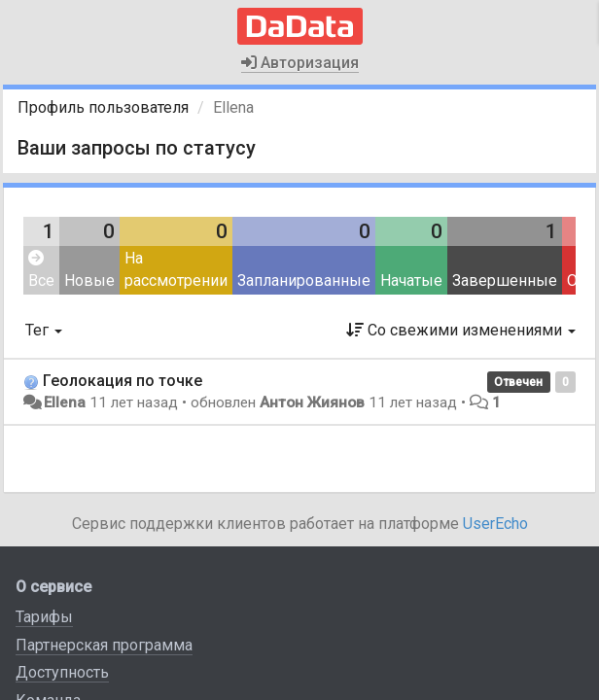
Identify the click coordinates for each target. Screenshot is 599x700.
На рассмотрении (176, 269)
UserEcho (495, 524)
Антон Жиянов (312, 402)
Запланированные (304, 280)
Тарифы (44, 617)
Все (41, 270)
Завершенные (505, 280)
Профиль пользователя (103, 107)
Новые (89, 280)
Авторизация (300, 63)
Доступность (62, 672)
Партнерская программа (104, 645)
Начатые (411, 280)
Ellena (65, 402)
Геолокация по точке (123, 381)
